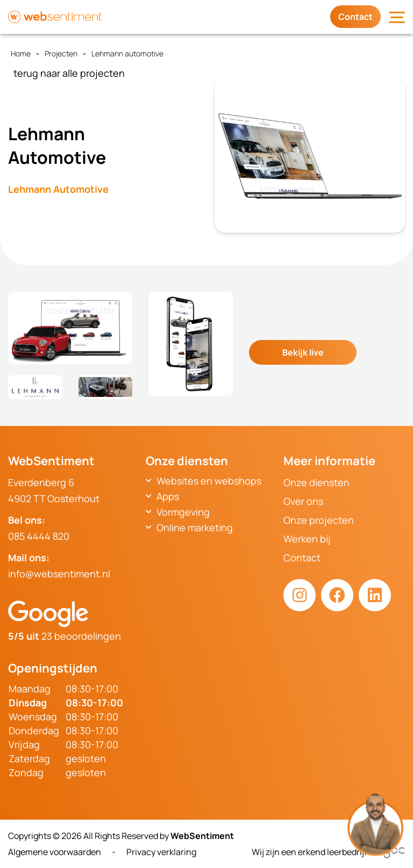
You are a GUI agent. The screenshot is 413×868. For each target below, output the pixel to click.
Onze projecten (319, 520)
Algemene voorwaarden (55, 852)
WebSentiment (202, 836)
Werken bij (307, 539)
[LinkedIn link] (375, 595)
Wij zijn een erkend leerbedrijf (328, 852)
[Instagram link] (300, 595)
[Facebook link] (337, 595)
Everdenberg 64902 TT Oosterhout (54, 490)
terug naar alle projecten (69, 73)
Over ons (303, 501)
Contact (355, 17)
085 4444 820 (39, 536)
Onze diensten (316, 482)
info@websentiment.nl (59, 574)
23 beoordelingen (65, 636)
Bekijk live (303, 352)
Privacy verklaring (161, 852)
